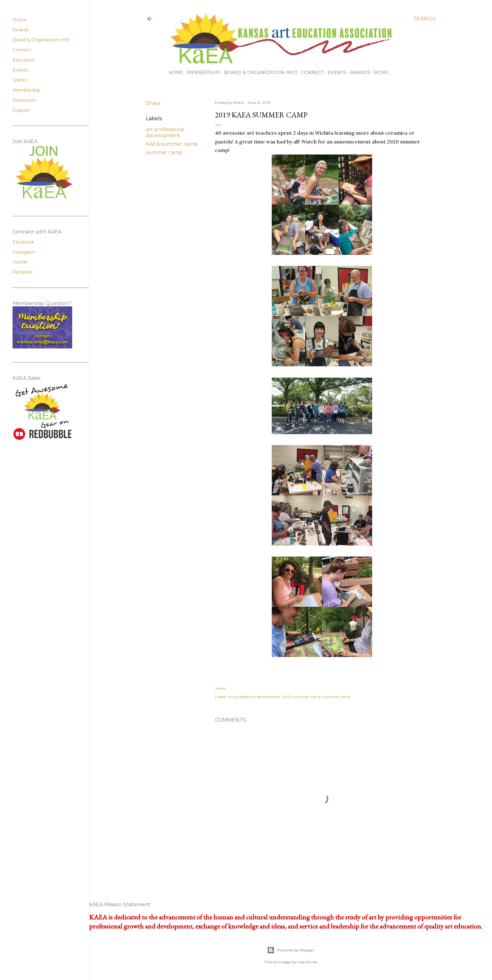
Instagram (24, 252)
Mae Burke (307, 962)
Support (21, 110)
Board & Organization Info (261, 73)
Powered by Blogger (291, 950)
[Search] (425, 19)
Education (24, 60)
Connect (313, 73)
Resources (24, 100)
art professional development (165, 132)
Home (176, 73)
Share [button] (153, 103)
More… (382, 73)
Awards (360, 73)
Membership (204, 73)
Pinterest (23, 272)
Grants (20, 80)
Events (337, 73)
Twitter (20, 262)
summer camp (164, 152)
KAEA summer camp (172, 144)
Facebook (23, 242)
